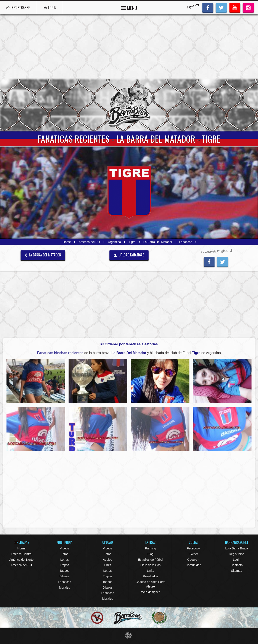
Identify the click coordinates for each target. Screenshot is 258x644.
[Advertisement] (129, 47)
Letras (65, 560)
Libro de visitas (150, 565)
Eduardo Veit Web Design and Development (129, 635)
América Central (21, 554)
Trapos (65, 565)
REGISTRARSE (18, 8)
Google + (193, 560)
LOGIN (50, 8)
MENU (129, 7)
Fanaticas (65, 582)
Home (67, 242)
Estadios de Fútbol (151, 560)
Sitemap (236, 571)
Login (237, 560)
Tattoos (65, 571)
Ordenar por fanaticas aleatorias (129, 344)
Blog (151, 554)
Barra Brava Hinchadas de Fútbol (129, 105)
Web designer (151, 592)
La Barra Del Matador (158, 242)
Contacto (237, 565)
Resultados (151, 576)
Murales (64, 588)
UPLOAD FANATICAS (129, 255)
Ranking (150, 548)
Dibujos (65, 576)
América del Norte (21, 560)
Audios (108, 560)
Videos (65, 548)
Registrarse (237, 554)
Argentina (114, 242)
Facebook (193, 548)
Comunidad (194, 565)
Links (108, 565)
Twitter (193, 554)
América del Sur (90, 242)
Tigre (132, 242)
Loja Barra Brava (237, 548)
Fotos (65, 554)
